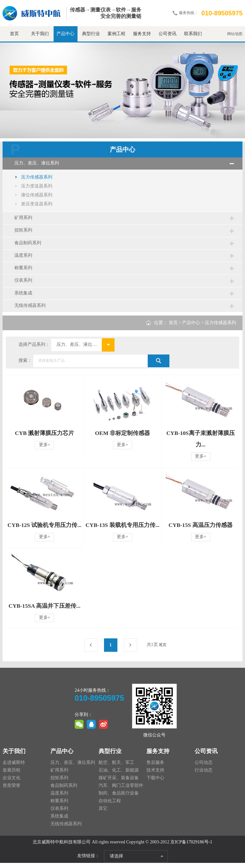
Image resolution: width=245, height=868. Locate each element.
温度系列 (24, 258)
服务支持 (142, 34)
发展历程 (11, 775)
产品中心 (65, 34)
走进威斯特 (14, 768)
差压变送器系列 (37, 205)
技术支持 (155, 775)
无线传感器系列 (31, 310)
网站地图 (235, 34)
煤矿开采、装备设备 (119, 783)
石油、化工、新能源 (119, 775)
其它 (103, 814)
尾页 (163, 650)
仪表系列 (24, 284)
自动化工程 (110, 806)
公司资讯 (167, 34)
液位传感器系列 (37, 196)
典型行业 (91, 34)
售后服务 (155, 768)
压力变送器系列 (37, 187)
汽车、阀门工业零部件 (121, 791)
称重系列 (24, 271)
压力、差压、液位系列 (38, 163)
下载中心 (155, 783)
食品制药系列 (29, 245)
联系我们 (193, 34)
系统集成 (24, 297)
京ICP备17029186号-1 (191, 847)
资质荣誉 (11, 791)
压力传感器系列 (37, 178)
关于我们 (40, 34)
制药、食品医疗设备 (119, 798)
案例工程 (116, 34)
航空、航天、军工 (116, 768)
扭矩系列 (24, 232)
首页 (14, 34)
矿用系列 (24, 219)
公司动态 (204, 768)
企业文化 (11, 783)
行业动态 (204, 775)
